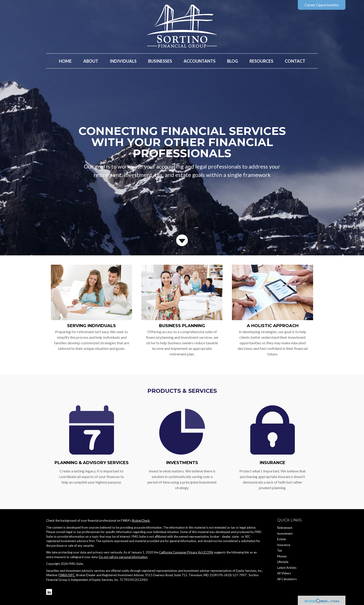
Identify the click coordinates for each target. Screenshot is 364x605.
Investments (182, 463)
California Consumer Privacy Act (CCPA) (186, 552)
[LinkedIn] (49, 592)
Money (282, 556)
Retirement (285, 528)
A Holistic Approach (273, 326)
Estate (281, 539)
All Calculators (287, 579)
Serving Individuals (91, 326)
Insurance (273, 463)
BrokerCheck (141, 520)
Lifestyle (283, 562)
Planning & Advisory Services (92, 463)
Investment (285, 533)
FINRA (63, 575)
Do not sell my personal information (123, 557)
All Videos (284, 573)
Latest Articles (287, 568)
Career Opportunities (322, 5)
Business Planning (182, 326)
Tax (280, 550)
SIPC (71, 575)
